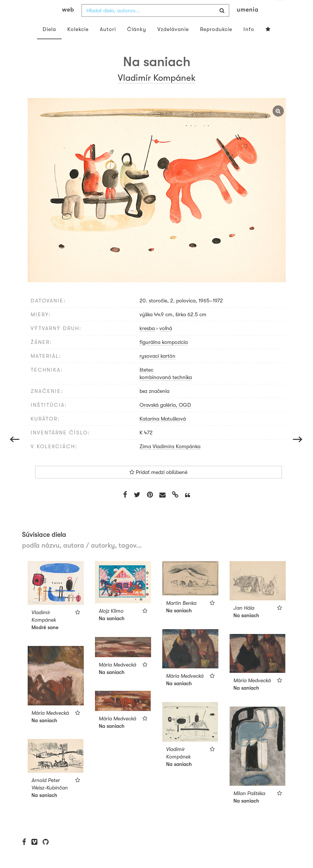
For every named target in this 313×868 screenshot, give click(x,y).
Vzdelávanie (173, 44)
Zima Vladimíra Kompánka (170, 461)
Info (249, 44)
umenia (248, 25)
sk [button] (280, 11)
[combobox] (155, 25)
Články (137, 44)
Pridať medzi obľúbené (158, 487)
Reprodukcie (216, 44)
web (68, 25)
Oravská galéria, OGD (165, 420)
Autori (108, 44)
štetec (146, 385)
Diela (49, 44)
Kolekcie (78, 44)
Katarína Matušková (163, 434)
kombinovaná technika (166, 392)
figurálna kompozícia (164, 357)
